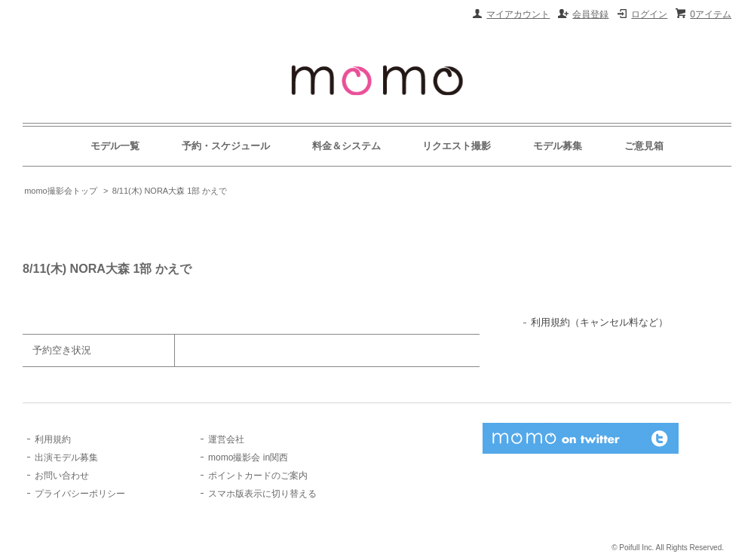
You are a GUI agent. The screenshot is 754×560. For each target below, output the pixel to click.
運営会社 (226, 439)
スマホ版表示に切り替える (262, 494)
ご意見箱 (644, 146)
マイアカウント (518, 14)
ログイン (649, 14)
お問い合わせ (62, 476)
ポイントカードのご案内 (258, 476)
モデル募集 (558, 146)
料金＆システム (346, 146)
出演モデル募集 (66, 457)
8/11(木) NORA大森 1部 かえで (170, 191)
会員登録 (590, 14)
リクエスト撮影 (457, 146)
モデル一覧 (115, 146)
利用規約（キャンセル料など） (599, 322)
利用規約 (53, 439)
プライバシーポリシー (80, 494)
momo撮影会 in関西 (248, 457)
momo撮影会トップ (61, 191)
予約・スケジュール (226, 146)
